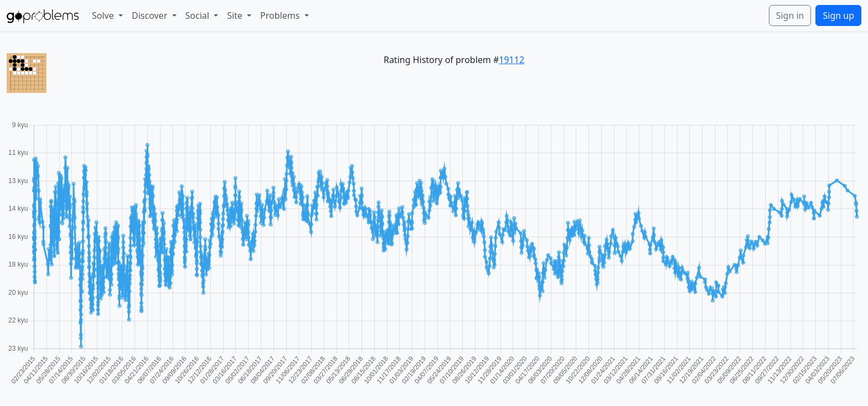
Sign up (838, 15)
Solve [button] (104, 15)
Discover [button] (151, 15)
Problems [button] (281, 15)
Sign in (790, 15)
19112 (512, 60)
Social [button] (199, 15)
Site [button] (236, 15)
